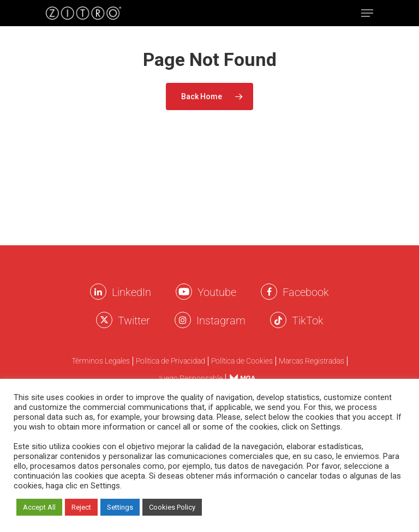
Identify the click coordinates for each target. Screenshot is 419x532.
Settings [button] (120, 507)
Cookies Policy (172, 507)
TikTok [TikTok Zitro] (308, 321)
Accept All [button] (39, 507)
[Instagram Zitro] (183, 320)
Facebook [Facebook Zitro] (306, 292)
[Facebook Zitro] (269, 292)
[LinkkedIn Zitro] (98, 292)
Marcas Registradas (312, 361)
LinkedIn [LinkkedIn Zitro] (131, 292)
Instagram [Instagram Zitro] (221, 321)
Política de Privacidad (170, 361)
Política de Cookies (242, 361)
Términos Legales (101, 361)
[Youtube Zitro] (184, 292)
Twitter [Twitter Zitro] (134, 321)
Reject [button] (81, 507)
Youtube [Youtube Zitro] (217, 292)
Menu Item (239, 378)
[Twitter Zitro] (104, 320)
